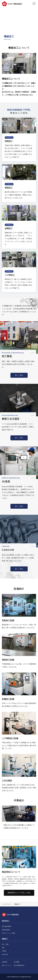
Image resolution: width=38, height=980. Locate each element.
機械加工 (5, 939)
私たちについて (7, 965)
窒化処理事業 (6, 930)
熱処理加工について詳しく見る (19, 893)
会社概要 (17, 962)
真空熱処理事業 (7, 926)
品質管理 (5, 962)
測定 (3, 948)
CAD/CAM (5, 954)
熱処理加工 (6, 921)
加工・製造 (5, 944)
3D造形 (4, 951)
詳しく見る (19, 375)
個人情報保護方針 (19, 965)
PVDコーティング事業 (9, 933)
